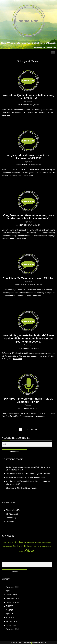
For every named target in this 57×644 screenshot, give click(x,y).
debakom (25, 105)
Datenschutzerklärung (39, 643)
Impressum (27, 643)
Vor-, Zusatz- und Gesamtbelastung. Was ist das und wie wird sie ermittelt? (28, 217)
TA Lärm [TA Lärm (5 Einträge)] (28, 546)
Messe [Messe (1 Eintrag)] (5, 546)
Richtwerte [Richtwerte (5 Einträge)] (18, 546)
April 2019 (10, 614)
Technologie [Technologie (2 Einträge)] (37, 546)
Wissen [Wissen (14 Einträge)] (30, 550)
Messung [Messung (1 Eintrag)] (10, 546)
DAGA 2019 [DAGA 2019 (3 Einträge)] (8, 542)
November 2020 (12, 587)
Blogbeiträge (28, 101)
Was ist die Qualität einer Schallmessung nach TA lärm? (28, 97)
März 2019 (10, 618)
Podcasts (28, 405)
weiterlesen (6, 115)
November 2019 (12, 598)
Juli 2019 (10, 606)
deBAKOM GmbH (16, 643)
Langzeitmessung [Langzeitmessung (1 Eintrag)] (46, 543)
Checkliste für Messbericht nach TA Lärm (28, 278)
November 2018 (12, 629)
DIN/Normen (11, 514)
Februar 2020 (11, 595)
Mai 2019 (10, 610)
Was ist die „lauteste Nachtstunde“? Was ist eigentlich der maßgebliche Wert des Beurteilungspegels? (28, 338)
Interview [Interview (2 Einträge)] (38, 542)
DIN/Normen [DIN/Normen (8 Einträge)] (21, 542)
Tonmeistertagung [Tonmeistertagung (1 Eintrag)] (46, 546)
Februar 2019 (11, 621)
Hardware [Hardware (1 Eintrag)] (32, 543)
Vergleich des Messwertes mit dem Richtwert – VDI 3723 (28, 157)
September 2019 (13, 602)
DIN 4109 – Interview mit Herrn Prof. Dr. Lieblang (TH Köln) (28, 400)
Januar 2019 (11, 625)
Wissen (9, 522)
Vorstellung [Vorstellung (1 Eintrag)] (22, 551)
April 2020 (10, 591)
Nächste (34, 429)
